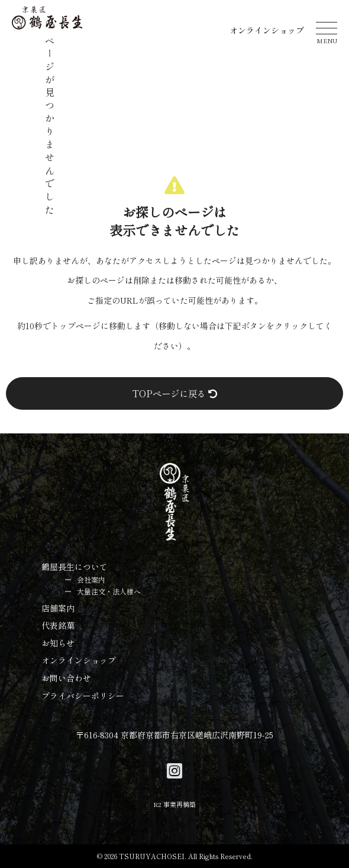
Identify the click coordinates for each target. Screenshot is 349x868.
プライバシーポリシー (83, 696)
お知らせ (58, 643)
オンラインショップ (267, 30)
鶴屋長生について (75, 567)
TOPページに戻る (175, 393)
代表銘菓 (58, 625)
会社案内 (91, 579)
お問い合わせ (66, 678)
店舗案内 (58, 608)
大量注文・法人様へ (109, 591)
